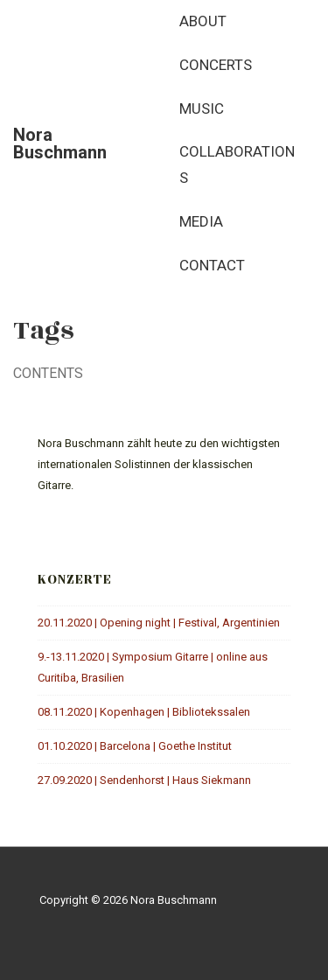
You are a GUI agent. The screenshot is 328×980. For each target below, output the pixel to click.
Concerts (216, 65)
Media (201, 221)
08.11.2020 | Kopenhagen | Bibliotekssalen (144, 712)
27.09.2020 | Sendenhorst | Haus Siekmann (144, 780)
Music (202, 108)
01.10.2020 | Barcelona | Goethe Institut (135, 746)
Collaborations (237, 164)
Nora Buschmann (60, 143)
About (203, 21)
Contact (212, 265)
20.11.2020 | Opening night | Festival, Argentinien (159, 623)
